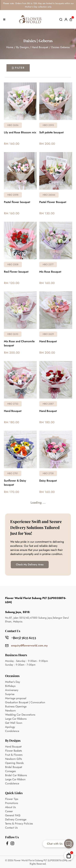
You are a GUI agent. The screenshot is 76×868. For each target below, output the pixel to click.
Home (10, 47)
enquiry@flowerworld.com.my (29, 645)
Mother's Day (13, 682)
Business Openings (16, 706)
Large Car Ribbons (16, 719)
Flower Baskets (13, 751)
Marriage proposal (16, 698)
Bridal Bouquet (14, 767)
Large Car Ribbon (15, 779)
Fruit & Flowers (14, 755)
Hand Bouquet (40, 47)
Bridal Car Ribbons (16, 775)
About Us (10, 807)
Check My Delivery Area (30, 564)
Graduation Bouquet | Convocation (25, 702)
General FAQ (13, 815)
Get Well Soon (14, 723)
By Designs (22, 47)
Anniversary (12, 690)
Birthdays (10, 686)
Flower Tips (12, 799)
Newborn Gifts (13, 759)
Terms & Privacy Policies (19, 824)
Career (9, 811)
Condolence (12, 731)
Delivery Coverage (16, 819)
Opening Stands (14, 763)
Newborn (10, 711)
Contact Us (11, 828)
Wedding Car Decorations (20, 715)
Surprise (10, 694)
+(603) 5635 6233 (24, 637)
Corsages (10, 771)
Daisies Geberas (60, 47)
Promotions (12, 803)
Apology (10, 727)
